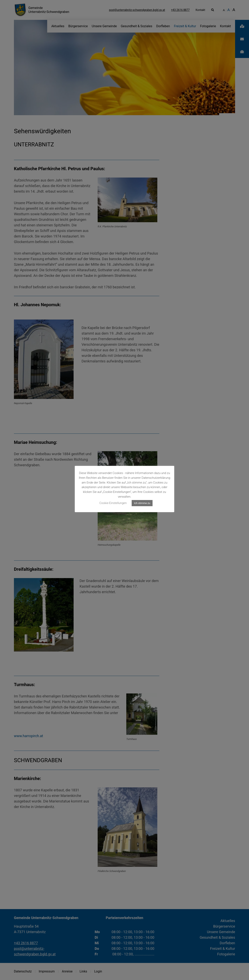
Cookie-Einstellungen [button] (113, 503)
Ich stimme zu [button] (142, 503)
